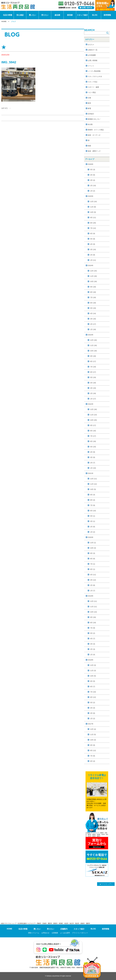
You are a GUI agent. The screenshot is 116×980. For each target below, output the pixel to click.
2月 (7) (93, 463)
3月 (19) (93, 388)
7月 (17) (93, 436)
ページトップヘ (106, 884)
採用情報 (107, 15)
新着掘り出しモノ (94, 119)
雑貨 (89, 146)
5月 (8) (93, 239)
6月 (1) (93, 569)
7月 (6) (93, 756)
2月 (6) (93, 527)
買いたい (33, 15)
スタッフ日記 (93, 82)
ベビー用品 (92, 92)
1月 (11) (93, 260)
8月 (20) (93, 223)
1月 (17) (93, 399)
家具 (89, 103)
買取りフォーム (34, 933)
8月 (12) (93, 750)
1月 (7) (93, 591)
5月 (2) (93, 633)
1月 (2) (93, 191)
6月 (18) (93, 303)
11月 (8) (93, 207)
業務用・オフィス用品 (96, 130)
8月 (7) (93, 687)
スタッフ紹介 (82, 15)
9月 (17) (93, 425)
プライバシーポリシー (80, 933)
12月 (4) (93, 729)
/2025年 (91, 196)
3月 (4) (93, 180)
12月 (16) (93, 340)
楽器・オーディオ (94, 135)
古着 (89, 98)
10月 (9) (93, 212)
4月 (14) (93, 313)
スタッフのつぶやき (95, 76)
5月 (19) (93, 308)
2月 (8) (93, 255)
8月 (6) (93, 559)
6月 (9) (93, 233)
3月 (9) (93, 457)
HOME (4, 21)
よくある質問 (65, 933)
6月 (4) (93, 761)
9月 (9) (93, 745)
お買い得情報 (93, 60)
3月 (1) (93, 521)
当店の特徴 (8, 15)
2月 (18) (93, 393)
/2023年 (91, 335)
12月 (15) (93, 271)
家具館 (70, 15)
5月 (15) (93, 447)
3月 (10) (93, 249)
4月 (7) (93, 639)
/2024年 (91, 265)
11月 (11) (93, 607)
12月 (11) (93, 479)
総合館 (57, 15)
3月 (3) (93, 644)
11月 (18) (93, 276)
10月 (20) (93, 420)
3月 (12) (93, 580)
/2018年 (91, 660)
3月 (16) (93, 319)
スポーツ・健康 (93, 87)
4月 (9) (93, 244)
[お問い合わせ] (86, 8)
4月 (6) (93, 175)
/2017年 (91, 724)
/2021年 (91, 473)
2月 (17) (93, 324)
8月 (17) (93, 361)
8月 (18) (93, 292)
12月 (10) (93, 202)
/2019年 (91, 596)
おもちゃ (91, 44)
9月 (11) (93, 218)
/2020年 (91, 537)
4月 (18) (93, 383)
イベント (91, 66)
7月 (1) (93, 564)
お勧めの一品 (93, 50)
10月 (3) (93, 548)
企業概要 (55, 933)
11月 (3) (93, 671)
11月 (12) (93, 484)
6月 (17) (93, 372)
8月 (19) (93, 623)
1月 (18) (93, 329)
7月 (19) (93, 367)
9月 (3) (93, 495)
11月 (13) (93, 415)
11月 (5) (93, 734)
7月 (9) (93, 505)
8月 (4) (93, 500)
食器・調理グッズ (94, 151)
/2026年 (91, 164)
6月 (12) (93, 697)
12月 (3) (93, 665)
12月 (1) (93, 543)
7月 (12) (93, 228)
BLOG (95, 15)
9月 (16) (93, 617)
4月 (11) (93, 575)
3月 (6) (93, 713)
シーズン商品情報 (94, 71)
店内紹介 (91, 114)
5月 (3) (93, 170)
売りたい (45, 15)
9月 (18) (93, 287)
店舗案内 (64, 929)
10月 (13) (93, 612)
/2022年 (91, 404)
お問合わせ (45, 933)
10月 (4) (93, 740)
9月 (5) (93, 681)
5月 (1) (93, 516)
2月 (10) (93, 186)
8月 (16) (93, 431)
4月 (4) (93, 708)
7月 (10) (93, 692)
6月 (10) (93, 511)
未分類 (90, 124)
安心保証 (20, 15)
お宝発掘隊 (92, 55)
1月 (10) (93, 468)
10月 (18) (93, 281)
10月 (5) (93, 489)
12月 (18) (93, 409)
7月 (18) (93, 297)
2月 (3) (93, 649)
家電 (89, 108)
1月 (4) (93, 655)
